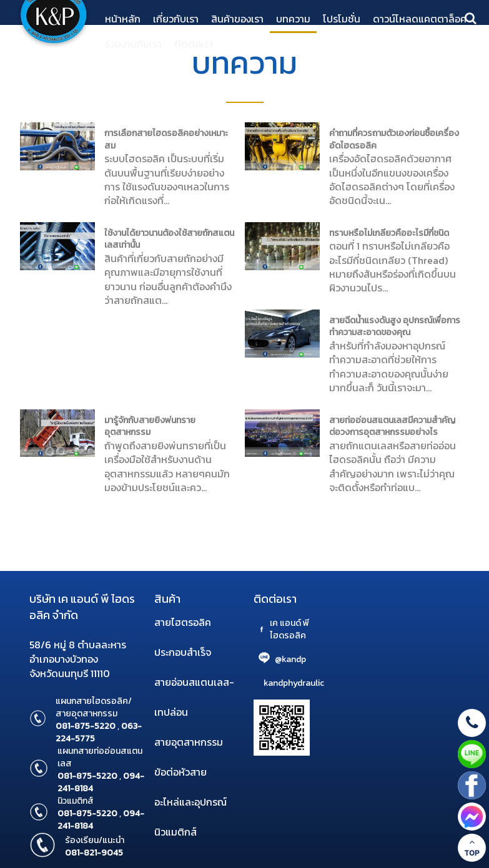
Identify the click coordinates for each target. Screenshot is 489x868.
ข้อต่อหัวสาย (180, 772)
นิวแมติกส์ (175, 832)
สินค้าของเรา (237, 19)
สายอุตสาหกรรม (189, 742)
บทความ (293, 19)
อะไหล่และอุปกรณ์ (190, 802)
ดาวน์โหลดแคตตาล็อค (420, 19)
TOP (472, 848)
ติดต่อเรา (194, 44)
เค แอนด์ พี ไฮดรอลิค (289, 629)
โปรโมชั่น (342, 19)
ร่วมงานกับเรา (133, 44)
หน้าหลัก (123, 19)
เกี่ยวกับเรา (176, 19)
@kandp (290, 659)
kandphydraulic (294, 683)
